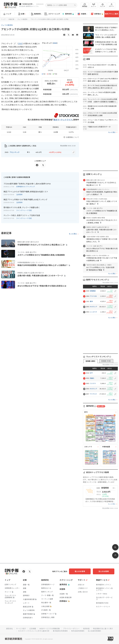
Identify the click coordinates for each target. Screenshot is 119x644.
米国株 (82, 14)
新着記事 (11, 19)
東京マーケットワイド (63, 120)
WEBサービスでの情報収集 (50, 629)
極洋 (91, 301)
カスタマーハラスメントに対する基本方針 (34, 631)
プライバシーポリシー (71, 629)
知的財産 (86, 629)
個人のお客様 (81, 571)
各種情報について (73, 137)
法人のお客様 (104, 571)
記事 (22, 14)
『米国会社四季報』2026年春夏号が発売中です (28, 4)
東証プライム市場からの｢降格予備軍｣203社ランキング (25, 200)
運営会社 (9, 629)
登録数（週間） (91, 361)
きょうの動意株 (22, 19)
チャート (94, 5)
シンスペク (93, 312)
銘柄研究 (37, 14)
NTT (91, 373)
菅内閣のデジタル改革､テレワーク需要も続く (22, 207)
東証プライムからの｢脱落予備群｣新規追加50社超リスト (26, 192)
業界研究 (68, 14)
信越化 (92, 378)
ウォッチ (103, 5)
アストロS (93, 296)
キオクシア (93, 307)
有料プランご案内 (112, 14)
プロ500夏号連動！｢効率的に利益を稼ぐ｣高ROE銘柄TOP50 (27, 184)
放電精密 (93, 291)
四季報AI (97, 14)
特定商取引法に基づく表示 (103, 629)
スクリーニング (52, 14)
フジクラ (93, 384)
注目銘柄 (19, 195)
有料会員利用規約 (78, 631)
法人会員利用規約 (94, 631)
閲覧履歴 (85, 5)
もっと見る (73, 234)
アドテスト (94, 394)
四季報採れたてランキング (26, 187)
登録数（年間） (106, 361)
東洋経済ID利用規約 (60, 631)
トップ (7, 14)
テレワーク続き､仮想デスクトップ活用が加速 (22, 215)
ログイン (112, 5)
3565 (55, 43)
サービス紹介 (21, 629)
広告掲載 (33, 629)
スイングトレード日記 (24, 210)
